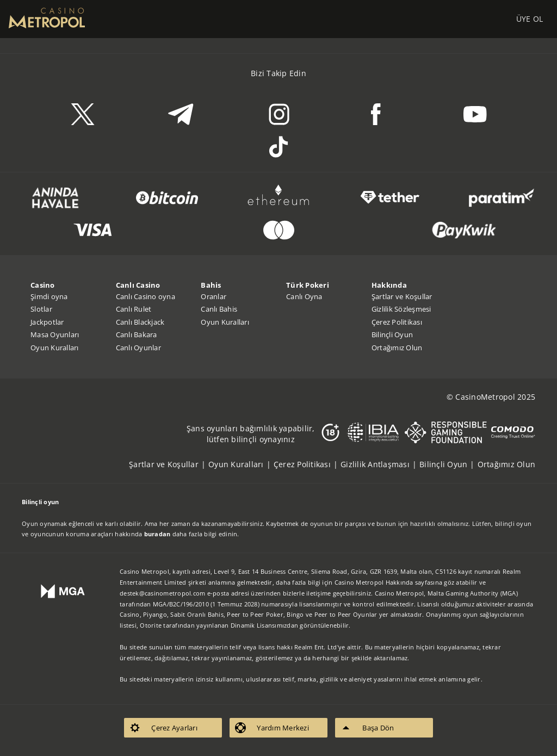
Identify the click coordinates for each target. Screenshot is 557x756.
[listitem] (169, 464)
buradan (157, 534)
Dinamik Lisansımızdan (264, 625)
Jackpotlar (47, 322)
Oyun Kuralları (55, 348)
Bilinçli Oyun (392, 334)
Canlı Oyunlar (138, 348)
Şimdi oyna (49, 296)
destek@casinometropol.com (162, 593)
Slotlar (41, 309)
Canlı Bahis (219, 309)
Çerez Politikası (397, 322)
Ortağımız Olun (397, 348)
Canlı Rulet (134, 309)
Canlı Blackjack (140, 322)
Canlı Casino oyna (146, 296)
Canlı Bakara (137, 334)
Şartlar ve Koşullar (402, 296)
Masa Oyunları (55, 334)
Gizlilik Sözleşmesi (401, 309)
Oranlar (213, 296)
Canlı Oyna (304, 296)
